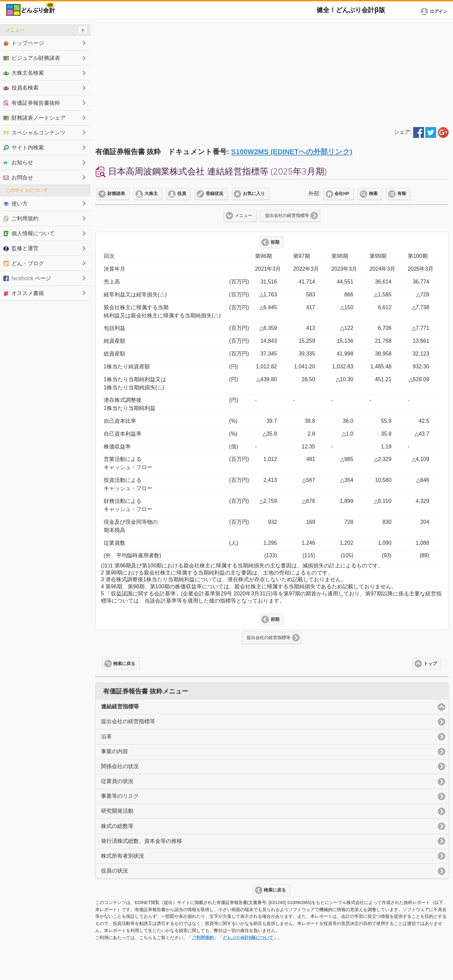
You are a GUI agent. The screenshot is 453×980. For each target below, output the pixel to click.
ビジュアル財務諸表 (32, 58)
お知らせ (18, 162)
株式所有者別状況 (123, 856)
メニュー (244, 216)
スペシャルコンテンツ (34, 132)
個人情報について (29, 233)
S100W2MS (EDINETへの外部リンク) (292, 152)
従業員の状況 (117, 781)
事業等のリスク (120, 796)
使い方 (16, 203)
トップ (430, 664)
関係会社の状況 (120, 766)
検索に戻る (124, 664)
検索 (373, 194)
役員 (182, 194)
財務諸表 (116, 194)
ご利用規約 (203, 938)
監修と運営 (21, 248)
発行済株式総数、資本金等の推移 (142, 841)
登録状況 (215, 194)
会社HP (342, 194)
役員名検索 (21, 88)
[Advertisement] (272, 72)
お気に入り (254, 194)
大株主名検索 (24, 73)
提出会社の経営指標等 (287, 216)
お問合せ (18, 177)
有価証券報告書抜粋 (32, 103)
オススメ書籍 (24, 293)
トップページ (24, 43)
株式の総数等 (117, 826)
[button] (435, 11)
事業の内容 (115, 751)
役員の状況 (115, 871)
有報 (402, 194)
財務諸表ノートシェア (34, 118)
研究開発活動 (117, 811)
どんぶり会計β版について (248, 938)
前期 (275, 242)
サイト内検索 (24, 147)
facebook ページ (27, 278)
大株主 (151, 194)
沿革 (106, 737)
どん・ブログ (24, 263)
